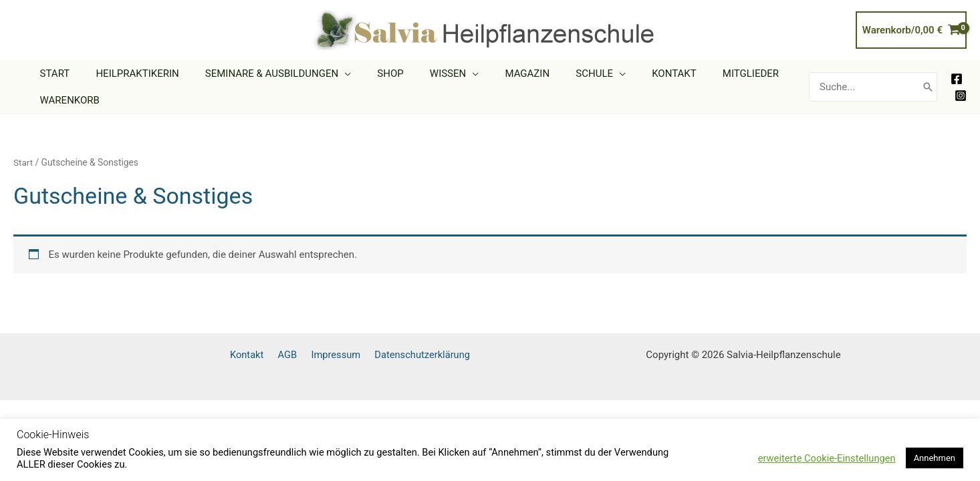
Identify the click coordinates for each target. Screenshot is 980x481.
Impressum (341, 355)
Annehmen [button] (935, 458)
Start (23, 162)
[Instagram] (961, 96)
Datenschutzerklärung (424, 355)
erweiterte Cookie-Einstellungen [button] (827, 458)
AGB (295, 355)
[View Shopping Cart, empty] (911, 30)
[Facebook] (957, 79)
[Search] (928, 87)
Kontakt (259, 355)
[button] (329, 73)
